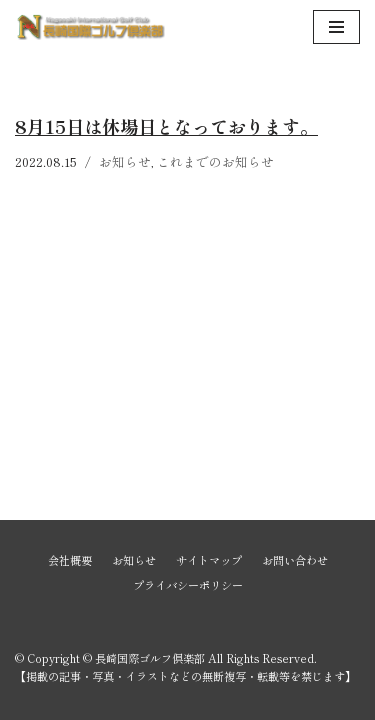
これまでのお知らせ (215, 161)
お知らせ (125, 161)
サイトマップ (209, 560)
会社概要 (70, 560)
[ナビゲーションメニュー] (336, 27)
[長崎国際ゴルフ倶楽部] (90, 27)
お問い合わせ (295, 560)
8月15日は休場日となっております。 (166, 126)
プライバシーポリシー (188, 585)
